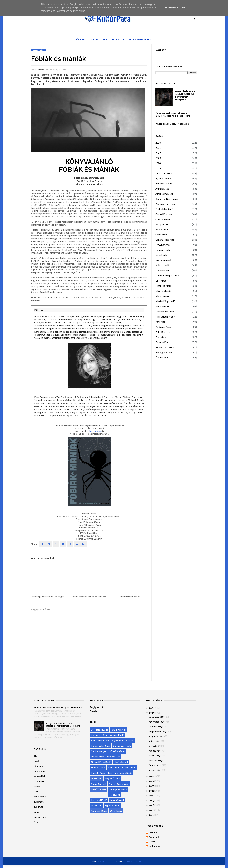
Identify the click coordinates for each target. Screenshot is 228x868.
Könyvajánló (99, 39)
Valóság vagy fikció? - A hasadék (172, 124)
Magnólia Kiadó (163, 286)
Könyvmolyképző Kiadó (167, 275)
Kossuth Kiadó (163, 270)
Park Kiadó (161, 322)
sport (37, 792)
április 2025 (154, 756)
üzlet (37, 822)
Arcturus (153, 833)
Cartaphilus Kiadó (164, 209)
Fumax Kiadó (162, 229)
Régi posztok (97, 707)
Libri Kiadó (161, 281)
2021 (158, 148)
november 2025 (156, 722)
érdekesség (40, 817)
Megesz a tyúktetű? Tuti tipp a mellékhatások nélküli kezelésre (173, 114)
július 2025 (154, 741)
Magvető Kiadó (163, 291)
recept (37, 787)
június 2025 (154, 746)
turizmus (38, 807)
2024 (158, 163)
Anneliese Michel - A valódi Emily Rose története (58, 708)
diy (36, 756)
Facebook (118, 39)
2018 (152, 805)
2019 (152, 801)
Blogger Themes (134, 861)
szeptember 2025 (157, 732)
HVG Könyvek (163, 245)
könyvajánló (40, 776)
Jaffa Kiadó (161, 255)
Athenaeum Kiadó (164, 194)
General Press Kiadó (166, 240)
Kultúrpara (154, 846)
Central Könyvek (164, 214)
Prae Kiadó (161, 337)
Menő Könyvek (163, 306)
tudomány (39, 802)
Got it (184, 8)
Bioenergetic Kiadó (165, 204)
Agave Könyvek (163, 178)
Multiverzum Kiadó (165, 317)
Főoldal (81, 39)
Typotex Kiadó (163, 342)
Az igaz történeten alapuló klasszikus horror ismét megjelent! (185, 95)
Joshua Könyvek (164, 260)
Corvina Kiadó (163, 219)
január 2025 (155, 770)
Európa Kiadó (162, 224)
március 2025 (155, 761)
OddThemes (104, 861)
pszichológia (39, 50)
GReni (152, 842)
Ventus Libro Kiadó (165, 347)
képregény (39, 771)
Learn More (171, 8)
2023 (158, 158)
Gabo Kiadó (161, 234)
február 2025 (155, 765)
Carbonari (40, 70)
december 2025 (157, 717)
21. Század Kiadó (164, 173)
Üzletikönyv (162, 357)
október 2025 (155, 727)
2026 (152, 708)
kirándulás (39, 766)
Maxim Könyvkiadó (165, 301)
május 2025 (154, 751)
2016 (152, 815)
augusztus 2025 (157, 736)
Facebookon (95, 431)
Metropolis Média (165, 311)
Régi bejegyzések (140, 39)
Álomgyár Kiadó (164, 352)
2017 (152, 810)
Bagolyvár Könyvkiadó (167, 199)
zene (36, 812)
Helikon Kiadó (163, 250)
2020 (158, 143)
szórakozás (40, 797)
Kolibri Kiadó (162, 265)
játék (37, 761)
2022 (158, 153)
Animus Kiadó (162, 189)
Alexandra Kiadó (164, 183)
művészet (39, 781)
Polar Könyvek (163, 332)
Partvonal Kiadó (164, 327)
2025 (158, 168)
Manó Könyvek (163, 296)
